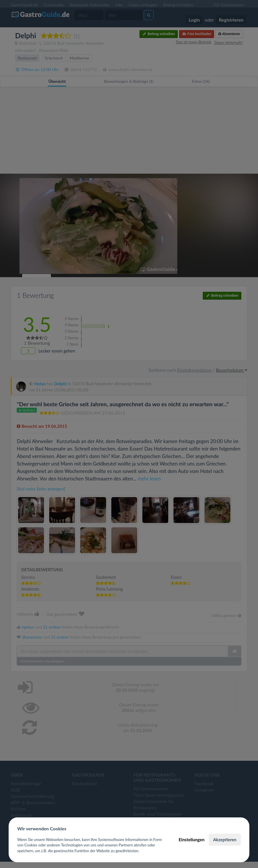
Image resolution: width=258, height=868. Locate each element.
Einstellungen (192, 840)
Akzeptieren (225, 840)
